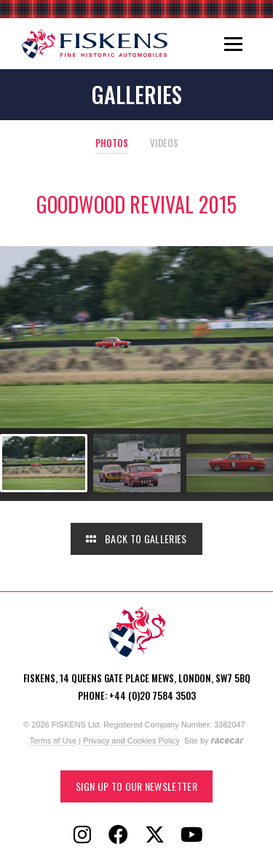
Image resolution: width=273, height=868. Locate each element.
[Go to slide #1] (44, 463)
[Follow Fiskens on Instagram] (82, 835)
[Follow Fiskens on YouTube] (191, 835)
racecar (227, 741)
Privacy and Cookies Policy (131, 741)
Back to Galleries (136, 538)
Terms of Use (53, 741)
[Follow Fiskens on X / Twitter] (155, 835)
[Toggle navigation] (233, 44)
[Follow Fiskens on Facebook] (119, 835)
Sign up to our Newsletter (136, 786)
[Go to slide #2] (137, 463)
